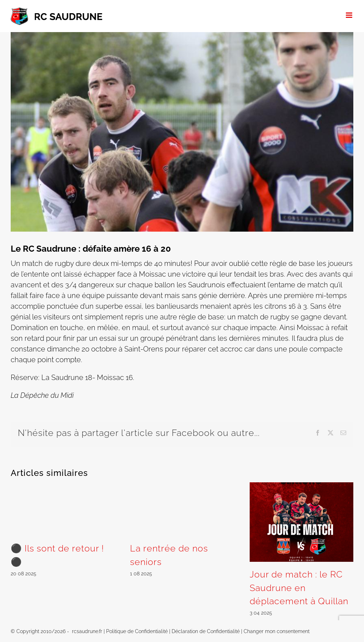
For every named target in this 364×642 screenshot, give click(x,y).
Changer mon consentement (277, 631)
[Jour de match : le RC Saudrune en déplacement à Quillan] (301, 487)
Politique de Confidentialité (137, 631)
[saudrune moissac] (182, 132)
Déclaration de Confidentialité (206, 631)
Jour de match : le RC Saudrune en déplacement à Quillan (299, 588)
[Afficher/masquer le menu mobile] (350, 15)
